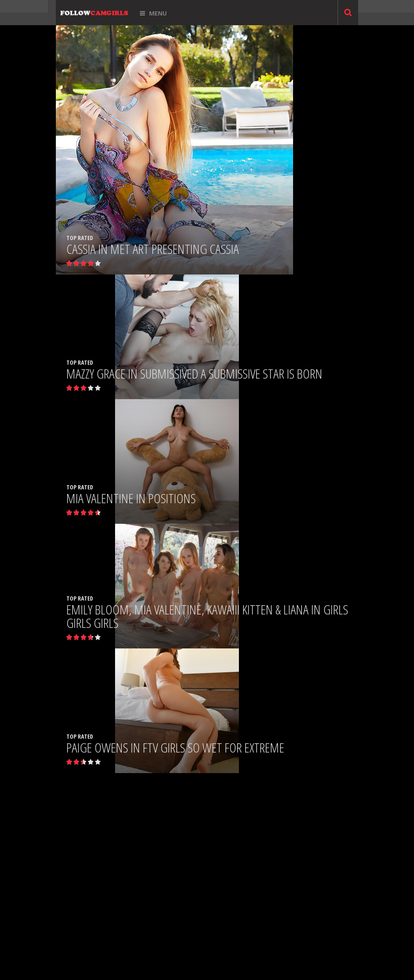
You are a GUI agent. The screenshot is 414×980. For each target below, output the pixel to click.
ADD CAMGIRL (185, 965)
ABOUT (211, 965)
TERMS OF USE (215, 972)
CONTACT (233, 965)
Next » (237, 678)
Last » (265, 678)
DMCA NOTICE (180, 972)
